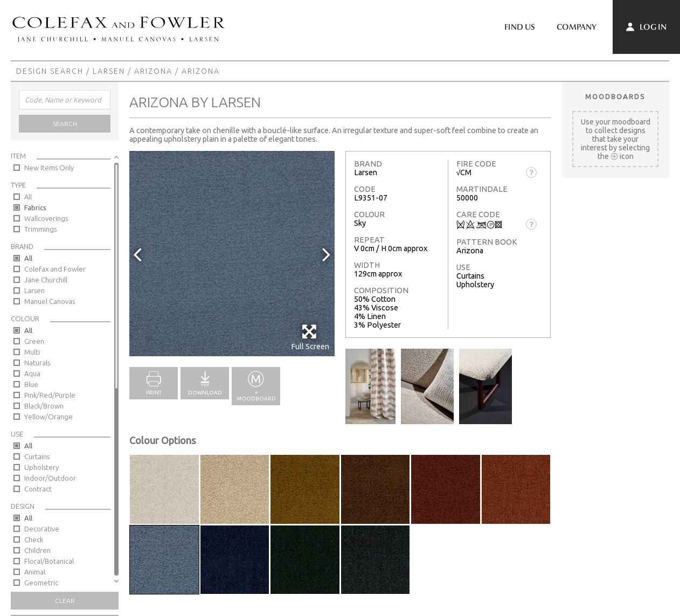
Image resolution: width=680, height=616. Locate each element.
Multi (32, 352)
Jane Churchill (46, 280)
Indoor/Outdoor (50, 478)
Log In (646, 27)
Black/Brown (44, 406)
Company (577, 27)
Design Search (50, 71)
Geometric (41, 583)
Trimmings (40, 229)
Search (65, 124)
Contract (38, 489)
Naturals (37, 363)
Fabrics (35, 207)
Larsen (109, 71)
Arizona (153, 71)
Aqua (32, 373)
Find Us (520, 27)
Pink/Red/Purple (50, 395)
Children (37, 550)
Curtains (37, 456)
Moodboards (615, 96)
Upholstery (41, 467)
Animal (35, 572)
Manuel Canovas (50, 301)
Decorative (42, 529)
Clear (65, 601)
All (28, 197)
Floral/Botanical (49, 561)
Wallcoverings (46, 218)
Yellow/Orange (48, 417)
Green (34, 341)
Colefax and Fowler (55, 269)
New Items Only (49, 168)
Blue (31, 384)
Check (34, 539)
